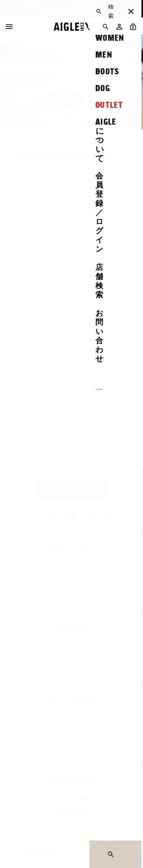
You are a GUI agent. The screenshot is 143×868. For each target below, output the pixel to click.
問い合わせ (71, 753)
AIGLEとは (71, 562)
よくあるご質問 (71, 714)
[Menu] (9, 27)
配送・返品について (72, 727)
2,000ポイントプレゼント (67, 12)
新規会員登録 (72, 490)
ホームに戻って (50, 203)
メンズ (71, 644)
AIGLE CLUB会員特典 (71, 574)
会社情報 (71, 587)
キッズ (71, 670)
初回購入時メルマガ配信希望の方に (67, 6)
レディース (71, 657)
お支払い (71, 740)
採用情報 (71, 600)
